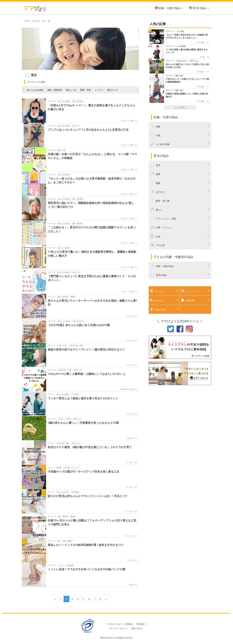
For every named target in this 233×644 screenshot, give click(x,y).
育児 (44, 21)
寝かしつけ (71, 90)
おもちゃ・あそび (65, 419)
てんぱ (202, 57)
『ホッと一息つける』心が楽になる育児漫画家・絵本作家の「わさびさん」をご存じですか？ (92, 180)
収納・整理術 (67, 541)
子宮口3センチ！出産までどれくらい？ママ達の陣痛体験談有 (187, 80)
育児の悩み (199, 8)
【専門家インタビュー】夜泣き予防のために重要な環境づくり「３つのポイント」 (92, 278)
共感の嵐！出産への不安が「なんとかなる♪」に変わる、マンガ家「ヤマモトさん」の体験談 (92, 156)
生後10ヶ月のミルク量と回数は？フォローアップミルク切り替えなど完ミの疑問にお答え (92, 522)
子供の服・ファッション (72, 468)
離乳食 (73, 297)
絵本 (59, 541)
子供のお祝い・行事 (65, 370)
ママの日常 (75, 394)
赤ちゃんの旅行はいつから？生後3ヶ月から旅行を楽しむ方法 (187, 66)
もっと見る (180, 107)
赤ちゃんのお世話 (35, 90)
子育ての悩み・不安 (76, 346)
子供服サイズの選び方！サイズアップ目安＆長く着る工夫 (83, 472)
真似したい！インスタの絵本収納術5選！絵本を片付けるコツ (86, 545)
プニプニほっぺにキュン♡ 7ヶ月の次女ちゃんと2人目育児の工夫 (88, 130)
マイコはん (130, 316)
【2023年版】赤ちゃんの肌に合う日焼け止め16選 (79, 325)
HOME (27, 21)
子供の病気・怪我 (63, 443)
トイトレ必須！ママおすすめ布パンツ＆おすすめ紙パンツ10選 (86, 569)
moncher (130, 438)
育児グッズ (112, 90)
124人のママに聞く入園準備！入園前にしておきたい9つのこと (87, 374)
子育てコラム (62, 346)
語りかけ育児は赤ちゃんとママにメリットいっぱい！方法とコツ (88, 496)
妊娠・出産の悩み (169, 8)
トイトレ (99, 90)
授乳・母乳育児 (55, 90)
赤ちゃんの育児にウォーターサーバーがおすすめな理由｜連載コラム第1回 (93, 303)
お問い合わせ (137, 628)
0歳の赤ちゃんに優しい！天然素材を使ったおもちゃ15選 (83, 423)
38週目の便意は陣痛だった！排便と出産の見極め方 (187, 95)
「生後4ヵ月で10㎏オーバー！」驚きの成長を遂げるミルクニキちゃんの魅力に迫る (91, 107)
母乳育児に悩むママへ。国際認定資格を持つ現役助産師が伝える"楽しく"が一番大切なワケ (91, 205)
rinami (131, 585)
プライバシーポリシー (118, 628)
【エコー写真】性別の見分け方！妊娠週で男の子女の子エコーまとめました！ (187, 36)
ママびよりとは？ (115, 624)
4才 (49, 21)
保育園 (59, 468)
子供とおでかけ (78, 321)
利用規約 (140, 624)
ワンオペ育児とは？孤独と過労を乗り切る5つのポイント (83, 398)
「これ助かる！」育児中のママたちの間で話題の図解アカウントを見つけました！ (92, 229)
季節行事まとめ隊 (127, 389)
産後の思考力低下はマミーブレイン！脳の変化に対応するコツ (86, 349)
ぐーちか (130, 560)
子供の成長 (75, 492)
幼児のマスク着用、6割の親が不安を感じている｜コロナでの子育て (90, 447)
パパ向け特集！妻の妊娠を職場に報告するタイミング (187, 51)
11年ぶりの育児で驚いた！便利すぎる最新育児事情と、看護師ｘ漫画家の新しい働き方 (92, 254)
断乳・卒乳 (86, 90)
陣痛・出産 (61, 150)
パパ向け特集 (181, 46)
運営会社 (129, 624)
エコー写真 (180, 31)
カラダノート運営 (127, 121)
